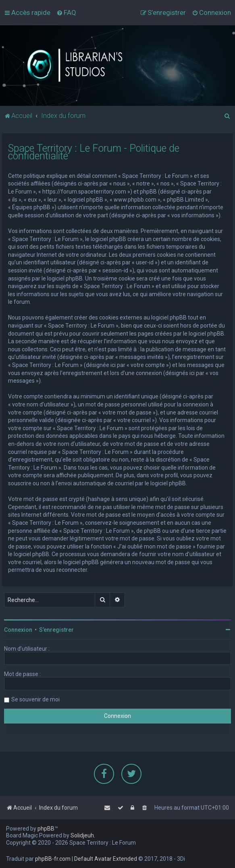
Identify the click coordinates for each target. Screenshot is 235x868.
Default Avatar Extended (106, 859)
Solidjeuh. (83, 835)
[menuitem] (66, 12)
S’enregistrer (56, 629)
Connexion (18, 629)
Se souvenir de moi (35, 699)
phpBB (46, 829)
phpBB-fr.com (53, 859)
